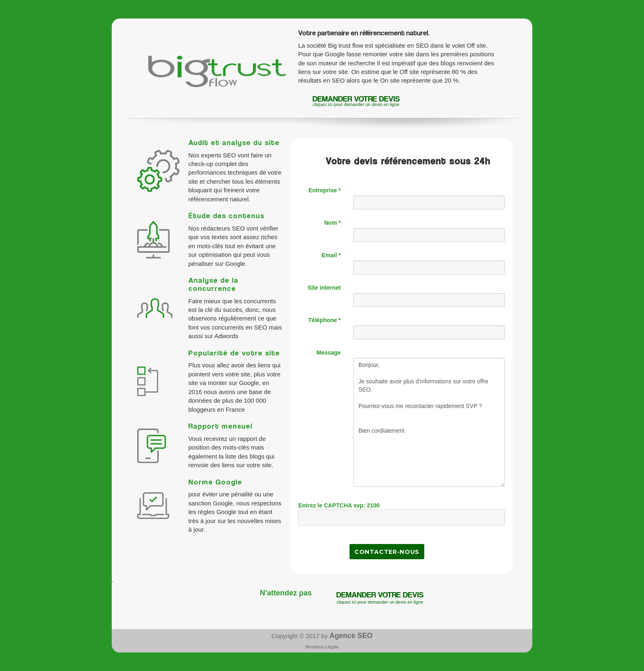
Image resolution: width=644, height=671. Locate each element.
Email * (331, 255)
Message (329, 353)
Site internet (324, 288)
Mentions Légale (322, 647)
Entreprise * (325, 190)
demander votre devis (356, 101)
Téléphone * (324, 320)
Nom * (332, 223)
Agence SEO (351, 636)
